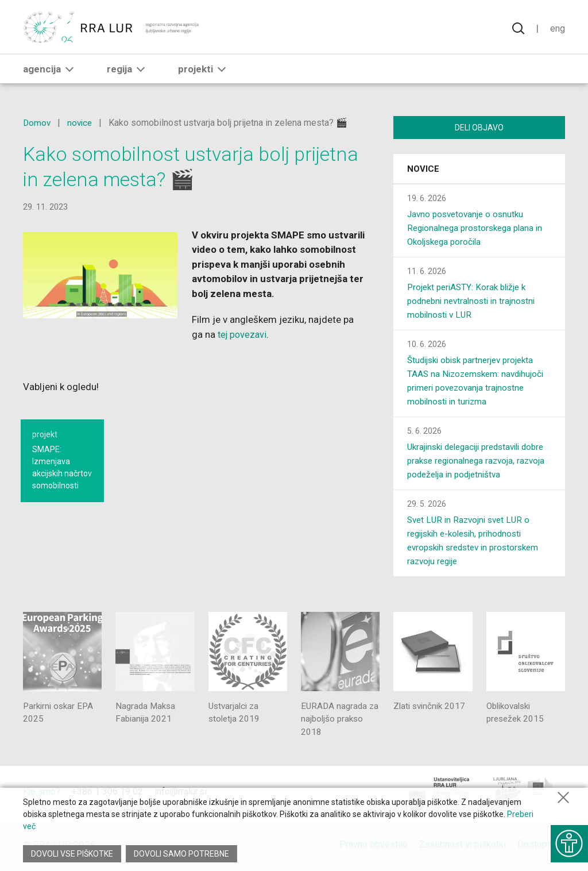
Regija (128, 73)
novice (82, 123)
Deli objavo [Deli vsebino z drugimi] (479, 128)
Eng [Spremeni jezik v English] (557, 29)
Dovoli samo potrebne (183, 854)
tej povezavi (243, 334)
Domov (37, 123)
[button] (69, 73)
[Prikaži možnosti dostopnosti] (568, 839)
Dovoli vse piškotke (72, 854)
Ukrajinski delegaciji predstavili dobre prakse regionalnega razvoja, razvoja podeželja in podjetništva (477, 463)
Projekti (204, 73)
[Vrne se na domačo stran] (112, 29)
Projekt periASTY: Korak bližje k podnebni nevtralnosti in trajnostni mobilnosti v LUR (475, 303)
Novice (423, 171)
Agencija (51, 73)
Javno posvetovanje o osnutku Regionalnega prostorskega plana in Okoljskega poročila (479, 230)
